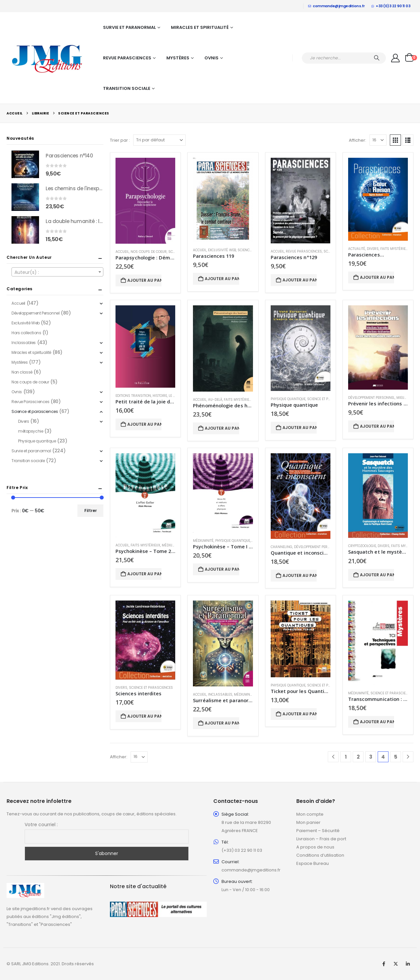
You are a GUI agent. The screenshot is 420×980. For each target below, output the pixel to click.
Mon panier (308, 822)
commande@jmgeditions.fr (336, 6)
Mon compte (310, 814)
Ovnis (211, 58)
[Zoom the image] (25, 887)
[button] (395, 140)
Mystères (178, 58)
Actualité (357, 249)
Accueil (122, 252)
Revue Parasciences (127, 58)
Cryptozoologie (362, 546)
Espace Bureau (313, 863)
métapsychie (31, 431)
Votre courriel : (41, 825)
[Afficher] (378, 140)
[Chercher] (377, 58)
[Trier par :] (159, 140)
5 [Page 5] (396, 757)
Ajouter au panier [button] (144, 280)
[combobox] (57, 272)
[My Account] (396, 58)
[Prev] (333, 757)
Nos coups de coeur (149, 252)
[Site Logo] (48, 58)
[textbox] (57, 272)
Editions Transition (133, 396)
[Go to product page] (145, 201)
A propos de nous (315, 847)
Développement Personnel (371, 398)
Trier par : (120, 140)
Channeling (282, 547)
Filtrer (91, 510)
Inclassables (220, 694)
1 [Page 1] (346, 757)
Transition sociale (127, 88)
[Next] (408, 757)
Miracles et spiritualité (200, 27)
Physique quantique (288, 399)
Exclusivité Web (222, 250)
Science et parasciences (329, 399)
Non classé (22, 372)
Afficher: (357, 140)
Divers (373, 249)
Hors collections (26, 333)
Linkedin (408, 964)
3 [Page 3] (371, 757)
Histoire (160, 396)
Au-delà (215, 400)
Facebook (384, 964)
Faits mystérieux (395, 249)
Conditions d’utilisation (320, 855)
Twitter (396, 964)
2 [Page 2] (358, 757)
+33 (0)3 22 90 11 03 (391, 6)
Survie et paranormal (129, 27)
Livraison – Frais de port (321, 839)
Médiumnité (172, 545)
